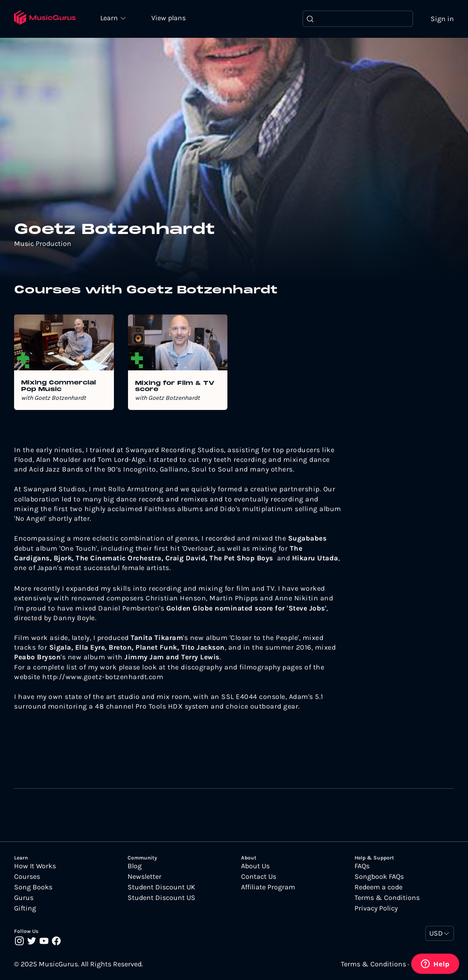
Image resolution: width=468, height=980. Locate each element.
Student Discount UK (161, 887)
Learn (111, 18)
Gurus (24, 898)
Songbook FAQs (379, 877)
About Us (255, 866)
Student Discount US (161, 898)
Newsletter (144, 877)
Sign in (442, 19)
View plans (169, 18)
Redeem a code (378, 887)
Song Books (33, 887)
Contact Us (259, 877)
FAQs (362, 866)
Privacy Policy (376, 908)
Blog (135, 866)
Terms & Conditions (387, 898)
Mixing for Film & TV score (175, 387)
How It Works (35, 866)
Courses (27, 877)
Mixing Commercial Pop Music (58, 387)
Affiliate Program (268, 887)
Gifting (25, 908)
